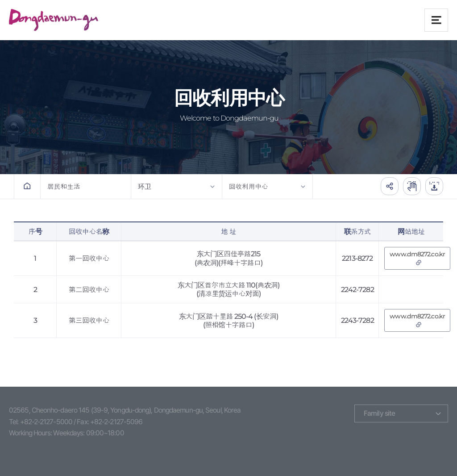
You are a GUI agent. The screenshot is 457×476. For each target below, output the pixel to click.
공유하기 (390, 186)
